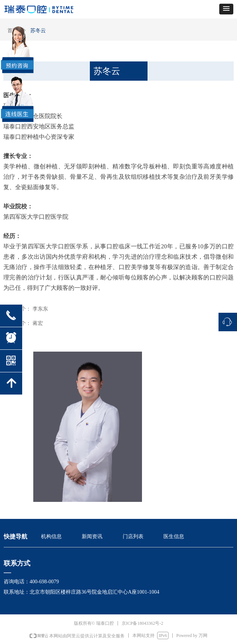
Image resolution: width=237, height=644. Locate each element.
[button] (226, 9)
